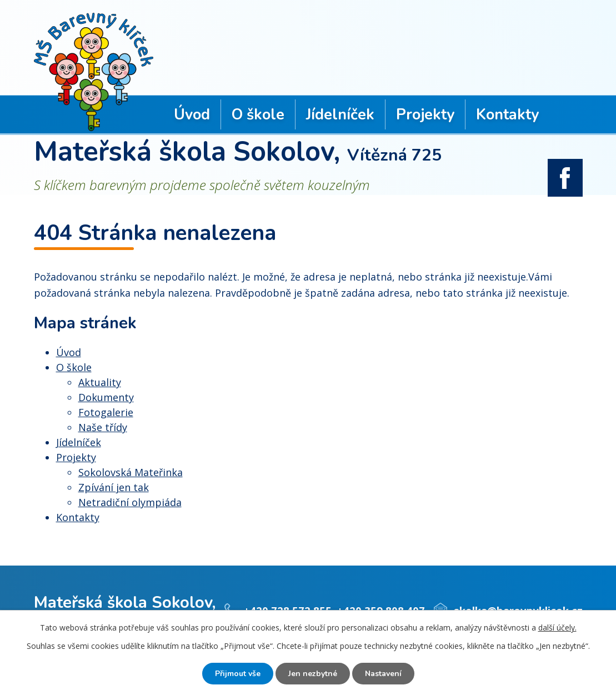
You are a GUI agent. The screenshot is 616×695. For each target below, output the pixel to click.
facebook (565, 178)
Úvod (192, 115)
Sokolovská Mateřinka (131, 472)
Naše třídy (103, 427)
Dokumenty (106, 397)
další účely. (557, 627)
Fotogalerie (106, 412)
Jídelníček (340, 115)
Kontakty (507, 115)
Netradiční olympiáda (130, 502)
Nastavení (383, 674)
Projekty (425, 115)
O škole (258, 115)
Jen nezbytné (313, 674)
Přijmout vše (238, 674)
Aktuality (100, 382)
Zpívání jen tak (114, 487)
